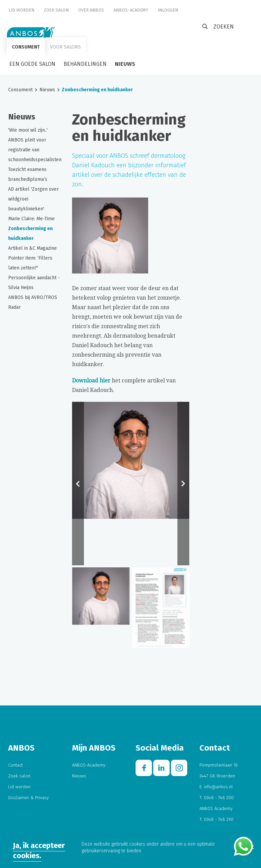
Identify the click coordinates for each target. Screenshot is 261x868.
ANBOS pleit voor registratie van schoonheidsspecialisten (35, 150)
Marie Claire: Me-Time (31, 219)
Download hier (91, 381)
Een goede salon (32, 64)
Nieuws (125, 64)
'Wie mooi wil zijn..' (28, 130)
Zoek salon (56, 10)
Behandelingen (85, 64)
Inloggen (168, 10)
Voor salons (65, 47)
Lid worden (21, 10)
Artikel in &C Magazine (32, 248)
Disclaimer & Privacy (28, 798)
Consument (26, 47)
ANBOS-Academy (131, 10)
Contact (15, 765)
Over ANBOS (91, 10)
